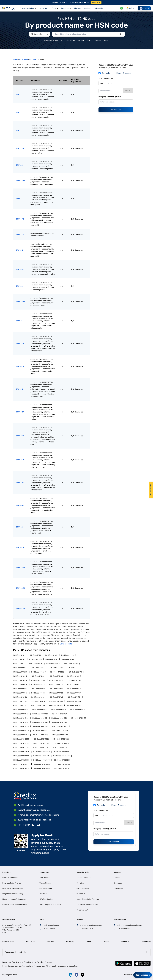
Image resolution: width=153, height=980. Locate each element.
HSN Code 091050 (20, 706)
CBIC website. (66, 644)
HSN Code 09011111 (74, 706)
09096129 (20, 412)
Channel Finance (46, 888)
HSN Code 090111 (36, 664)
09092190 (20, 148)
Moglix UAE (146, 941)
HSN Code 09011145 (60, 726)
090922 (19, 165)
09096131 (20, 436)
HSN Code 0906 (35, 659)
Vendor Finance (45, 883)
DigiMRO (89, 941)
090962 (19, 527)
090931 (19, 199)
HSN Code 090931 (74, 693)
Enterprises (44, 872)
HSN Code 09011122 (21, 714)
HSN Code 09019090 (21, 743)
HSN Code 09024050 (21, 768)
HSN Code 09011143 (21, 726)
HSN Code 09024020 (21, 764)
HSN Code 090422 (56, 676)
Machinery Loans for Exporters (14, 899)
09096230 (20, 588)
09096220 (20, 568)
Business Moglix (8, 941)
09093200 (20, 302)
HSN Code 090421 (38, 676)
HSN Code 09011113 (40, 710)
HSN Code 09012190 (40, 735)
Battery (98, 40)
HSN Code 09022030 (41, 752)
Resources (118, 883)
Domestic (106, 73)
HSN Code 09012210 (60, 735)
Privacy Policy (129, 975)
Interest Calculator (84, 878)
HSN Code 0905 (19, 659)
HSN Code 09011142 (59, 722)
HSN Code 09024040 (62, 764)
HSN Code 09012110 (21, 735)
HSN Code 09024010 (62, 760)
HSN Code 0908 (68, 659)
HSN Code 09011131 (40, 718)
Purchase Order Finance (12, 883)
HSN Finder (44, 894)
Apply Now (96, 2)
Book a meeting (143, 975)
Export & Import (123, 73)
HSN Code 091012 (20, 701)
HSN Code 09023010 (41, 756)
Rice (106, 40)
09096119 (20, 366)
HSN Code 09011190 (40, 731)
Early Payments (45, 878)
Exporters (6, 872)
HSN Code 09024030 (42, 764)
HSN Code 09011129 (21, 718)
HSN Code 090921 (38, 693)
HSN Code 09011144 (40, 726)
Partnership (118, 888)
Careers (117, 878)
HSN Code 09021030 (21, 747)
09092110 (20, 130)
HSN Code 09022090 (21, 756)
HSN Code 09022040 (62, 752)
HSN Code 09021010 (41, 743)
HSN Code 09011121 (78, 710)
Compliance (81, 883)
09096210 (20, 547)
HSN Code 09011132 (59, 718)
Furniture (71, 40)
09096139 (20, 460)
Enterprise (51, 941)
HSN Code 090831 (74, 689)
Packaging (70, 941)
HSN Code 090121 (71, 664)
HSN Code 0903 (51, 655)
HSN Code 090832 (20, 693)
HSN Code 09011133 (78, 718)
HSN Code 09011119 (59, 710)
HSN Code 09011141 (40, 722)
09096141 (20, 483)
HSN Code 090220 (74, 668)
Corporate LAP (82, 910)
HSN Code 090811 (74, 685)
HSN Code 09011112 (21, 710)
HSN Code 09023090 (41, 760)
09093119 (20, 235)
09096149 (20, 505)
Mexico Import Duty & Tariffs (50, 905)
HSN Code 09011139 (21, 722)
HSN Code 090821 (38, 689)
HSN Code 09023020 (61, 756)
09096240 (20, 608)
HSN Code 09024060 (42, 768)
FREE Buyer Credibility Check (13, 888)
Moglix (106, 941)
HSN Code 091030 (56, 701)
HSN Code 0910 (19, 664)
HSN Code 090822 (56, 689)
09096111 (20, 344)
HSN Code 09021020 (61, 743)
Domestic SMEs (83, 872)
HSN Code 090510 (74, 676)
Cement (81, 40)
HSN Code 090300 (57, 672)
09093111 (20, 219)
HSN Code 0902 (35, 655)
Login (144, 8)
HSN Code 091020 (38, 701)
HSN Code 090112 (53, 664)
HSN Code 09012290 (21, 739)
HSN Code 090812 (20, 689)
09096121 (20, 389)
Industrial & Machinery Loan (87, 905)
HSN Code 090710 (38, 685)
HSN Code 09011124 (59, 714)
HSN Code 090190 (38, 668)
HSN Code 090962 (56, 697)
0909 (18, 94)
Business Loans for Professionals (15, 905)
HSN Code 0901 (19, 655)
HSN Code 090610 (38, 680)
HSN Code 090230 (20, 672)
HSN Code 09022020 (21, 752)
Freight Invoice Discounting (13, 894)
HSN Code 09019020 (61, 739)
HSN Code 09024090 (62, 768)
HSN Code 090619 (74, 680)
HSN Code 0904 (67, 655)
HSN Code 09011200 (60, 731)
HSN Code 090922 (56, 693)
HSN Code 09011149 (21, 731)
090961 (19, 321)
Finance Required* (106, 78)
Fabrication (30, 941)
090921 (19, 112)
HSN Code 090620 (20, 685)
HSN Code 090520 (20, 680)
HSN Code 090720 (56, 685)
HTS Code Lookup (46, 899)
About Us (117, 872)
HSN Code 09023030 (21, 760)
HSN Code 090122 (20, 668)
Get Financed (116, 110)
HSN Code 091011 (74, 697)
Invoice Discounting (10, 878)
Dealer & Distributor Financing (88, 899)
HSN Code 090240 (38, 672)
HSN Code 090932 (20, 697)
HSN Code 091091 (38, 706)
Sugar (90, 40)
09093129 (20, 269)
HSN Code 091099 (56, 706)
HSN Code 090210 (56, 668)
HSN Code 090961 (38, 697)
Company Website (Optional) (110, 97)
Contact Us (81, 894)
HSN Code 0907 (51, 659)
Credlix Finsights (83, 888)
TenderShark (126, 941)
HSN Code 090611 (56, 680)
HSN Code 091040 (74, 701)
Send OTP (128, 91)
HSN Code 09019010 (41, 739)
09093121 (20, 250)
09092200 (20, 181)
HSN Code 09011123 (40, 714)
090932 (19, 286)
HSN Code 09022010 (61, 747)
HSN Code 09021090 (41, 747)
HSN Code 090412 (20, 676)
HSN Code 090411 (75, 672)
